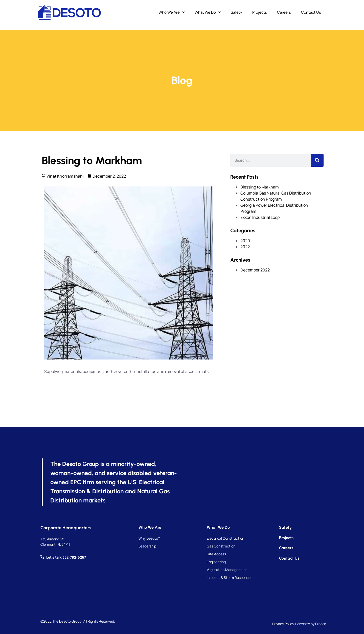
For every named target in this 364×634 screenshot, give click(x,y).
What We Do (208, 13)
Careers (284, 12)
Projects (260, 12)
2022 (245, 247)
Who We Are (172, 13)
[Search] (317, 160)
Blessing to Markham (260, 187)
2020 (245, 241)
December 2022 (255, 270)
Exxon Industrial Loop (260, 217)
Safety (236, 12)
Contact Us (311, 12)
